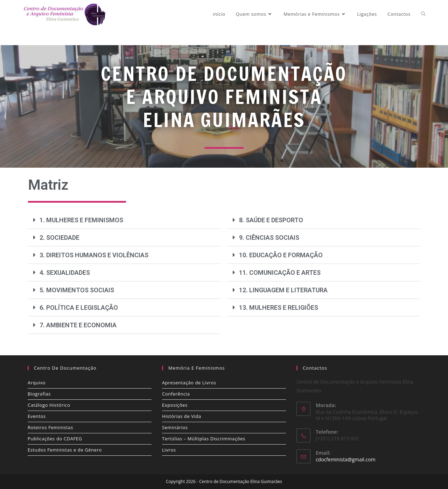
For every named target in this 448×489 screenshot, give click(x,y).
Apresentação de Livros (189, 383)
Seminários (175, 427)
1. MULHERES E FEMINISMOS (81, 220)
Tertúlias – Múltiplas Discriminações (204, 439)
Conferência (176, 394)
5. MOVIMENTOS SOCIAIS (77, 290)
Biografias (39, 394)
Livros (169, 450)
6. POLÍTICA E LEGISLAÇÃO (79, 308)
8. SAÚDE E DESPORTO (271, 220)
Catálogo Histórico (49, 405)
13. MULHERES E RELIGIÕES (279, 308)
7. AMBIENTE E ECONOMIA (78, 325)
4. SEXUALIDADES (65, 273)
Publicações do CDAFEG (55, 439)
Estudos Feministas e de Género (65, 450)
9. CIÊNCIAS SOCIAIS (269, 237)
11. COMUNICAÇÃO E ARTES (280, 273)
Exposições (175, 405)
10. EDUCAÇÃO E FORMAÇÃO (281, 255)
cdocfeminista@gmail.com (346, 459)
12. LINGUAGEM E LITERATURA (283, 290)
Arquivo (37, 383)
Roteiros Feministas (50, 427)
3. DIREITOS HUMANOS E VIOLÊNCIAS (94, 255)
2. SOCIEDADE (59, 237)
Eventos (37, 416)
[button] (124, 220)
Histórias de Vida (182, 416)
